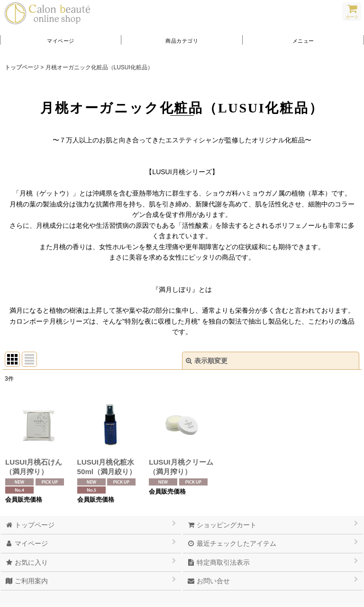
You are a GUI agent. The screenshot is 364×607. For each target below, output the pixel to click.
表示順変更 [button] (207, 361)
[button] (303, 40)
